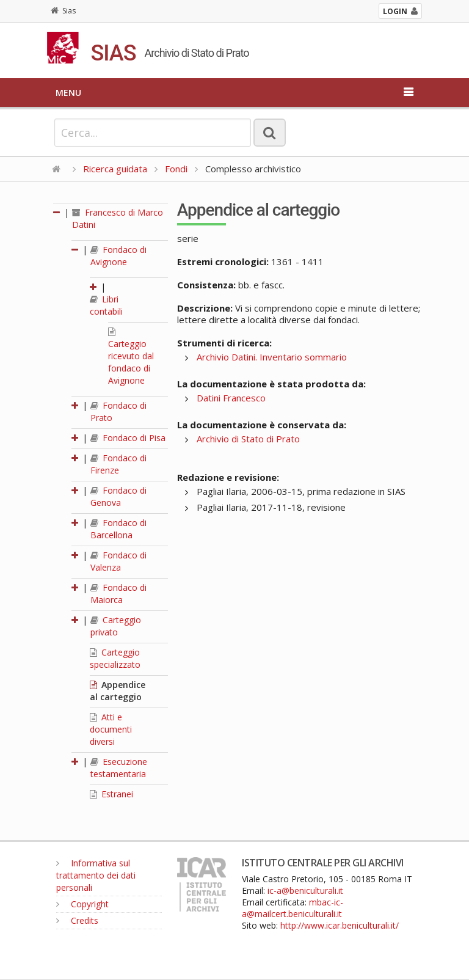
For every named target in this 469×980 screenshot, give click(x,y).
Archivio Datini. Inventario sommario (272, 357)
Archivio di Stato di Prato (248, 439)
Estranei (111, 794)
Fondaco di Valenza (118, 561)
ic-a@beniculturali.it (305, 890)
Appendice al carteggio (118, 691)
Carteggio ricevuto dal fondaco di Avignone (131, 357)
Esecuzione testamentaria (119, 768)
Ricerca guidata (115, 169)
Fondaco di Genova (118, 496)
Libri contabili (106, 305)
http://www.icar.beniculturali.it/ (340, 925)
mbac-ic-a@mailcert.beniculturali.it (293, 908)
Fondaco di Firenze (118, 464)
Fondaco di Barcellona (118, 529)
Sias (63, 11)
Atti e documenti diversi (111, 729)
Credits (77, 920)
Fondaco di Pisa (128, 438)
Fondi (176, 169)
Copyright (82, 904)
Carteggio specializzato (115, 658)
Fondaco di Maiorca (118, 594)
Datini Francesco (231, 398)
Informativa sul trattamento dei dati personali (96, 875)
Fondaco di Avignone (118, 256)
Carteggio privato (116, 626)
